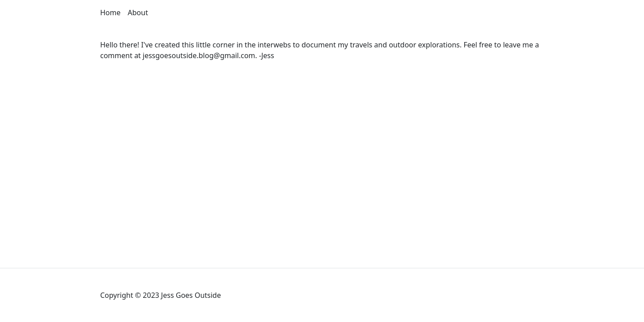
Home (110, 13)
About (138, 13)
